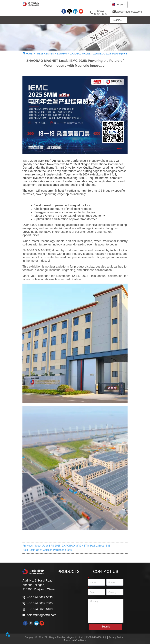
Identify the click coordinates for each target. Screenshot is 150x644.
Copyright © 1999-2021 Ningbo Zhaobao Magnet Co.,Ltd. (54, 637)
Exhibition (62, 54)
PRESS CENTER (45, 54)
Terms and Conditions (75, 640)
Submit (106, 627)
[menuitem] (66, 20)
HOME (29, 54)
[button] (66, 20)
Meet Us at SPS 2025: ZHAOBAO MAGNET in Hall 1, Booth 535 (73, 546)
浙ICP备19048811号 (96, 637)
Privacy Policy (116, 637)
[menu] (66, 20)
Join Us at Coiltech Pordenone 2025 (51, 550)
